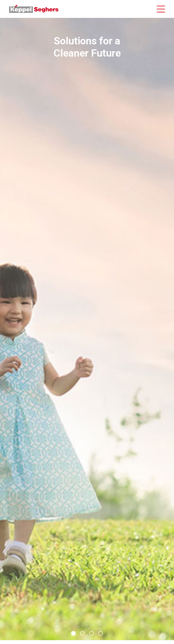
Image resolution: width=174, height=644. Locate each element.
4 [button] (101, 633)
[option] (87, 329)
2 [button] (82, 633)
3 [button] (92, 633)
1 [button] (73, 633)
